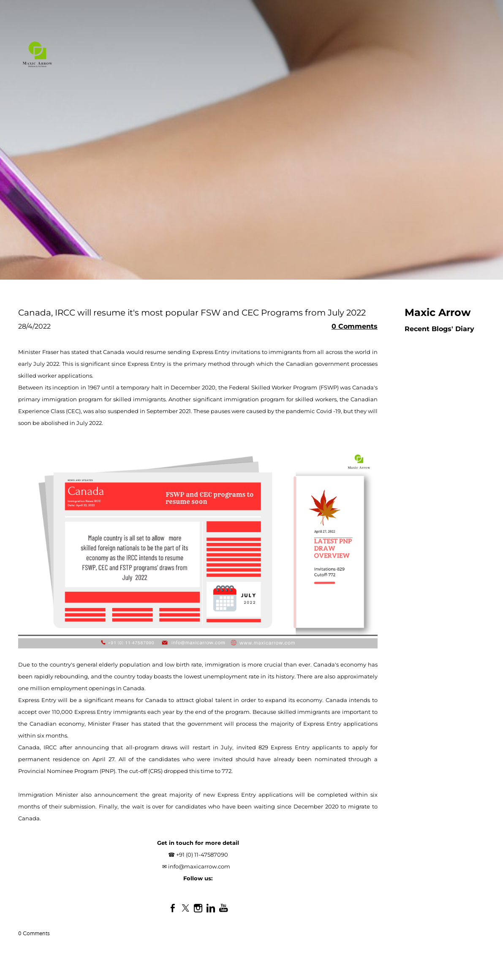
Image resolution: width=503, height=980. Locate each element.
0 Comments (355, 326)
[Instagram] (198, 908)
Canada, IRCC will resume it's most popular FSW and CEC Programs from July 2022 (192, 313)
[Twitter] (185, 908)
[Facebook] (173, 908)
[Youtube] (223, 908)
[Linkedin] (211, 908)
